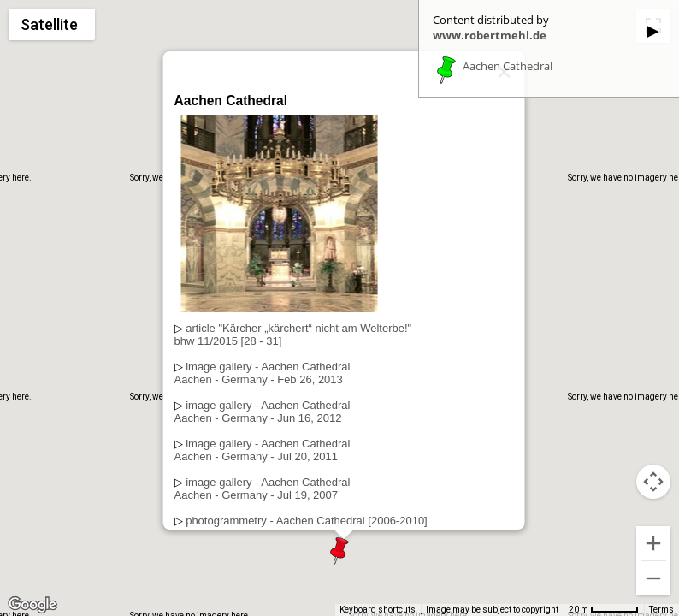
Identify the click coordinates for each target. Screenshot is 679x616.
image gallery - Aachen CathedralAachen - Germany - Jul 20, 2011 (263, 450)
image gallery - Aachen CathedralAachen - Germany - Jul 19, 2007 (263, 489)
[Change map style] (52, 24)
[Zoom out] (653, 578)
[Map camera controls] (653, 482)
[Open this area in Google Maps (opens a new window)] (32, 605)
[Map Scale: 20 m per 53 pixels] (604, 610)
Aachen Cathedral (508, 67)
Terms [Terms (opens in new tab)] (661, 610)
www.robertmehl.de (490, 35)
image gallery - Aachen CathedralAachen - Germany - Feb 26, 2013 (263, 373)
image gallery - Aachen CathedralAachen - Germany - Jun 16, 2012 (263, 412)
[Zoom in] (653, 543)
